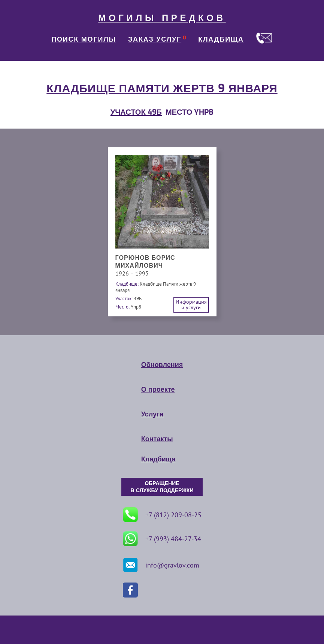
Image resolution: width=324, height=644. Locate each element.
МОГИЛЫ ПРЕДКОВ (162, 18)
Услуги (152, 414)
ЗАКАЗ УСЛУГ (155, 39)
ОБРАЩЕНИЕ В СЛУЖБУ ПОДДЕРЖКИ (162, 487)
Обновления (162, 365)
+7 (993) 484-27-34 (162, 539)
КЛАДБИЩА (221, 39)
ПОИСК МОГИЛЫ (84, 39)
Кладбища (158, 459)
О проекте (158, 389)
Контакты (157, 439)
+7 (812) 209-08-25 (162, 515)
